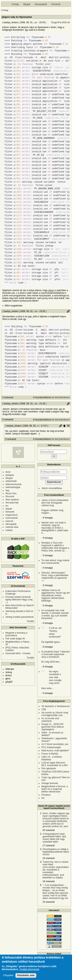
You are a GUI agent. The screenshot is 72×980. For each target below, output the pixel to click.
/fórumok (10, 496)
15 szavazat (49, 902)
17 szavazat (49, 845)
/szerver (9, 521)
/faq (7, 490)
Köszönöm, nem (26, 975)
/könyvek (10, 512)
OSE (44, 709)
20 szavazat (49, 830)
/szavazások (12, 518)
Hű (43, 798)
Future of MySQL (50, 754)
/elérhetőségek (13, 487)
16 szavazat (49, 858)
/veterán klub (12, 527)
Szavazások (41, 4)
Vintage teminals (50, 783)
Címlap (15, 4)
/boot (8, 472)
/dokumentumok (13, 484)
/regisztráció (12, 515)
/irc (7, 506)
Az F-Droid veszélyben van (55, 744)
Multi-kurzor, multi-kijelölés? (55, 751)
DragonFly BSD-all (60, 22)
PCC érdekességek (51, 747)
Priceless (46, 795)
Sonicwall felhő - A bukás (18, 653)
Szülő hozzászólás (64, 426)
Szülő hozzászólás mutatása (68, 426)
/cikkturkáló (11, 481)
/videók (9, 530)
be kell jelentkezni (61, 397)
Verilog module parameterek (20, 617)
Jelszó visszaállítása (52, 488)
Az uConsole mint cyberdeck (50, 720)
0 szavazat (8, 397)
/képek (9, 509)
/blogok (9, 478)
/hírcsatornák (12, 503)
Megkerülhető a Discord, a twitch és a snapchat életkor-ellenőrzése (55, 789)
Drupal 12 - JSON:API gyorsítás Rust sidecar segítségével (53, 727)
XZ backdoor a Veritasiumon (56, 706)
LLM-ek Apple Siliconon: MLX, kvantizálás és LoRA (55, 764)
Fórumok (56, 4)
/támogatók (11, 524)
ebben (51, 290)
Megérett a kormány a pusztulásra (16, 634)
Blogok (27, 4)
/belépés (10, 475)
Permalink (68, 311)
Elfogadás (8, 975)
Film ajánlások (49, 768)
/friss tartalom (12, 500)
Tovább (30, 621)
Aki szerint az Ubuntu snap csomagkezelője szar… (55, 714)
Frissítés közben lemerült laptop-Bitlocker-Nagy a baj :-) (19, 600)
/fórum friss (11, 493)
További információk (29, 969)
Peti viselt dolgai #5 (15, 639)
